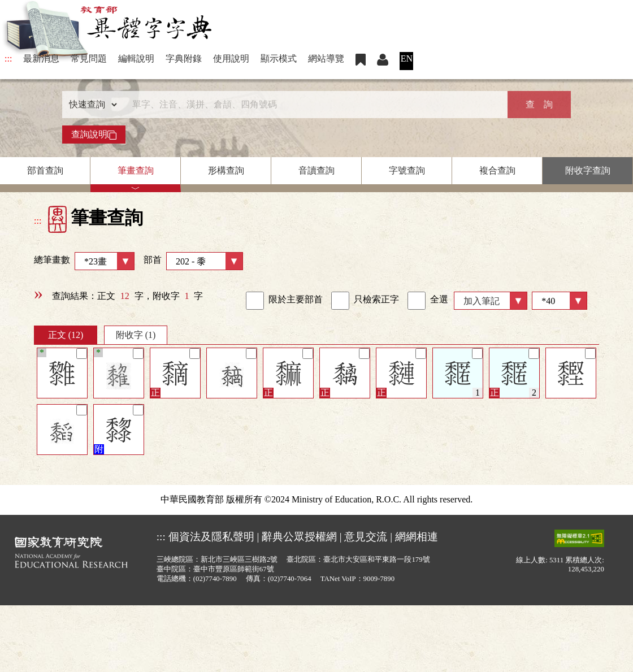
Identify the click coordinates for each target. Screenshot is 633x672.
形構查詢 (226, 170)
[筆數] (560, 301)
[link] (255, 301)
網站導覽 (326, 58)
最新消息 (41, 58)
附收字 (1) (136, 335)
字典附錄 (184, 58)
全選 (428, 301)
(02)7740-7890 (215, 579)
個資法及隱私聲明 (211, 537)
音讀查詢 (316, 170)
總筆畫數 (84, 261)
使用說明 (231, 58)
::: (8, 58)
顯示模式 (279, 58)
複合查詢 (497, 170)
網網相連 (417, 537)
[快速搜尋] (313, 105)
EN (407, 58)
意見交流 (366, 537)
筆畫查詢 (136, 170)
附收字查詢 (588, 170)
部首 (193, 261)
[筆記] (82, 354)
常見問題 (89, 58)
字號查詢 (407, 170)
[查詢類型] (90, 105)
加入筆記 (482, 301)
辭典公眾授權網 (299, 537)
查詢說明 (94, 135)
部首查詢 (45, 170)
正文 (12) (66, 335)
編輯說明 (136, 58)
